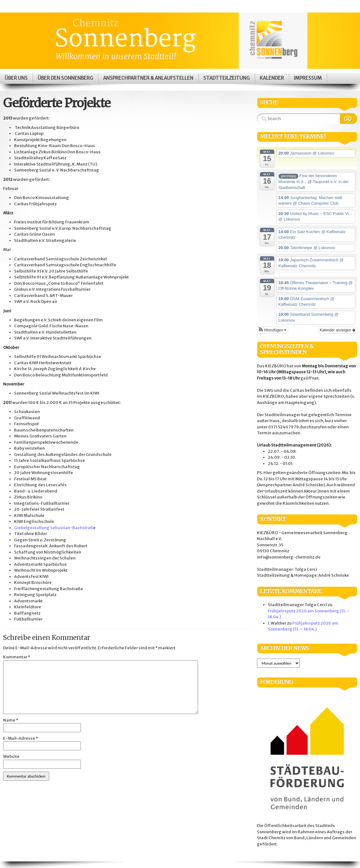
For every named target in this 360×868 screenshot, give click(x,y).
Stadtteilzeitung (227, 78)
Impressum (308, 78)
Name (11, 720)
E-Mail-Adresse (21, 738)
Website (11, 756)
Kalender (272, 78)
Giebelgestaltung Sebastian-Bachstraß (54, 528)
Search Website (349, 119)
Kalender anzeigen (338, 330)
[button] (273, 330)
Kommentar (17, 657)
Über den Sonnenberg (65, 78)
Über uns (16, 78)
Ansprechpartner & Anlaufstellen (148, 78)
